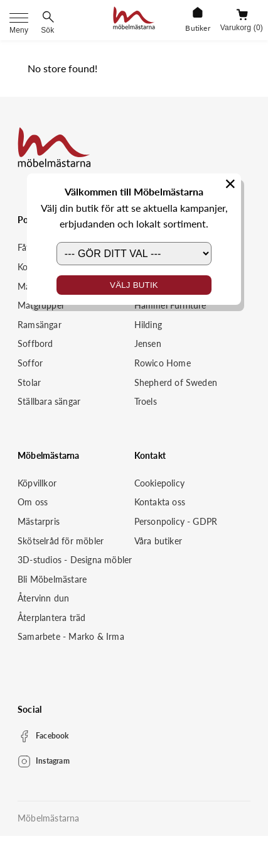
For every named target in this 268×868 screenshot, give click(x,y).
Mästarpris (39, 521)
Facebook (52, 736)
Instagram (53, 761)
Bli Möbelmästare (52, 579)
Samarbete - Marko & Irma (71, 636)
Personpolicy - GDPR (176, 521)
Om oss (33, 502)
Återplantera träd (51, 618)
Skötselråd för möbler (61, 541)
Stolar (29, 382)
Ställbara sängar (49, 401)
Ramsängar (40, 325)
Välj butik (134, 285)
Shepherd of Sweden (176, 382)
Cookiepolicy (159, 483)
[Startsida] (134, 20)
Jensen (148, 343)
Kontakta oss (160, 502)
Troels (146, 401)
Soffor (30, 363)
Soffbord (35, 343)
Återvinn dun (43, 598)
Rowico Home (163, 363)
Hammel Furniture (170, 305)
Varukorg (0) (242, 28)
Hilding (148, 325)
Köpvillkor (37, 483)
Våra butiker (158, 541)
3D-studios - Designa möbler (75, 560)
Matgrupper (41, 305)
